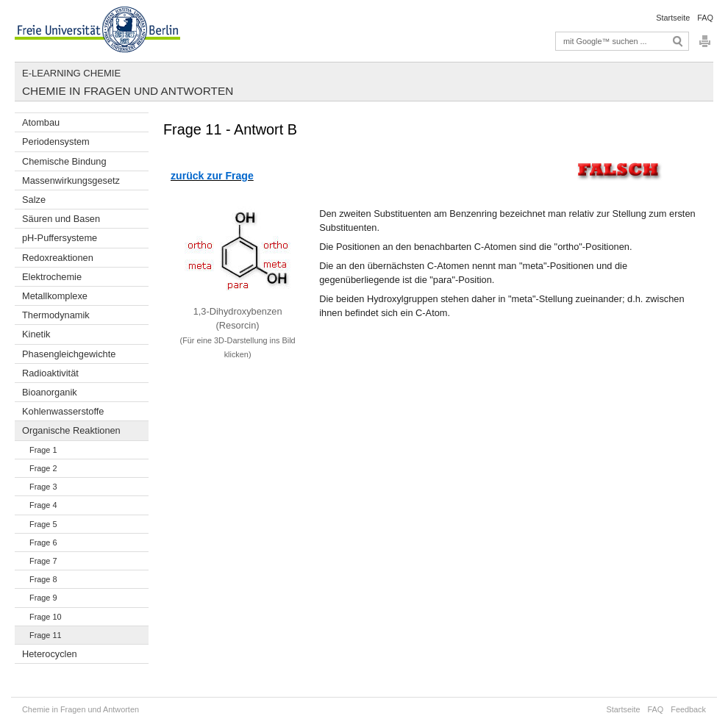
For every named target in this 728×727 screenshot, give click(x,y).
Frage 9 (43, 598)
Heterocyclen (50, 654)
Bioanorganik (50, 392)
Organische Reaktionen (71, 430)
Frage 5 (43, 524)
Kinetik (36, 334)
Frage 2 (43, 468)
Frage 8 (43, 579)
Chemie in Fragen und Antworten (128, 91)
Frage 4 (43, 505)
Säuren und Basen (61, 219)
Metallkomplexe (55, 296)
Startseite (673, 18)
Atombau (41, 122)
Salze (34, 200)
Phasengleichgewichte (69, 354)
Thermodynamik (56, 315)
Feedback (688, 709)
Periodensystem (56, 142)
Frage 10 (46, 617)
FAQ (705, 18)
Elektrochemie (52, 277)
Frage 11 (46, 635)
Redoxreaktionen (58, 258)
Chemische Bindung (64, 161)
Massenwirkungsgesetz (71, 180)
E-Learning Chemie (71, 73)
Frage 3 (43, 487)
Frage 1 (43, 450)
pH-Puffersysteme (60, 238)
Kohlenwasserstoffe (63, 411)
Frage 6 (43, 542)
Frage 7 (43, 561)
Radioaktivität (50, 373)
